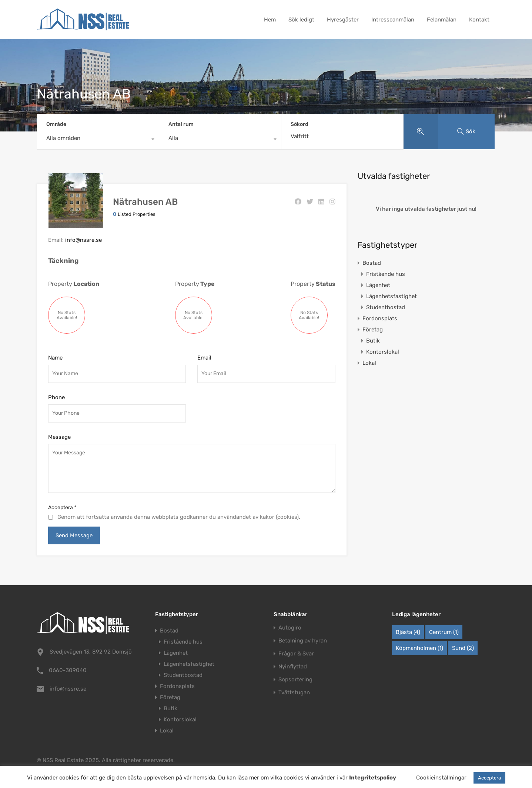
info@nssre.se (83, 240)
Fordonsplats (380, 318)
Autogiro (290, 628)
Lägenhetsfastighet (392, 296)
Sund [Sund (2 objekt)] (463, 648)
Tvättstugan (294, 693)
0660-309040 (68, 670)
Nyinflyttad (293, 667)
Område (56, 124)
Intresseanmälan (393, 20)
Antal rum (181, 124)
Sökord (300, 124)
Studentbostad (386, 307)
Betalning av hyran (303, 641)
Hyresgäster (343, 20)
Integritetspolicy (373, 778)
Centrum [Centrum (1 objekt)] (444, 632)
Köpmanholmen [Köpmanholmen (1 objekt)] (419, 648)
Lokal (369, 363)
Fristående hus (386, 274)
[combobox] (98, 140)
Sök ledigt (301, 20)
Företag (373, 330)
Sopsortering (295, 680)
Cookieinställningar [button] (441, 778)
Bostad (372, 263)
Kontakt (479, 20)
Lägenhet (378, 285)
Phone (56, 397)
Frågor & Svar (296, 654)
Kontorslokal (383, 352)
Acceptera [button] (489, 778)
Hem (270, 20)
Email (204, 358)
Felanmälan (442, 20)
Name (55, 358)
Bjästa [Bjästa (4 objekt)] (408, 632)
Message (59, 437)
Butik (373, 341)
